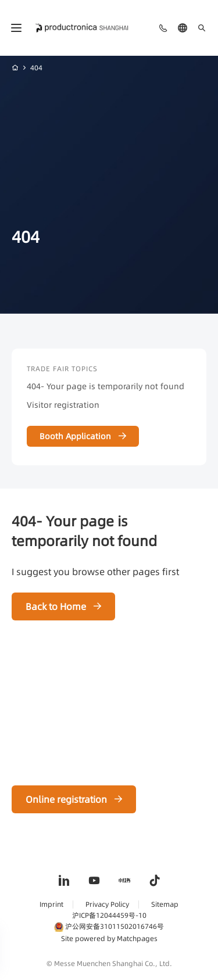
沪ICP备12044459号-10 (109, 915)
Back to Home (56, 606)
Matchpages (137, 938)
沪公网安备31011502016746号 (109, 926)
